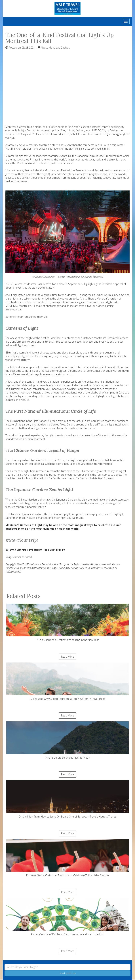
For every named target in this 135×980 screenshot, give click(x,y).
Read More (68, 657)
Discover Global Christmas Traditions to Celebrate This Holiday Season (67, 858)
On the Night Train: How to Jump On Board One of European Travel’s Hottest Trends (67, 799)
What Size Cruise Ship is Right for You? (67, 740)
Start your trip (68, 973)
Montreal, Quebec (59, 48)
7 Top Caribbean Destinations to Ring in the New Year (67, 623)
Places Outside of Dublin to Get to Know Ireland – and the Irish (67, 917)
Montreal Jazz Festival (39, 284)
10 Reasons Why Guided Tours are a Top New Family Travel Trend (67, 681)
